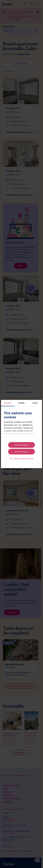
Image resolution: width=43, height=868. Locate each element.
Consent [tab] (8, 403)
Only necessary (22, 452)
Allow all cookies (21, 445)
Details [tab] (22, 403)
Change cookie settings (23, 459)
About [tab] (35, 403)
